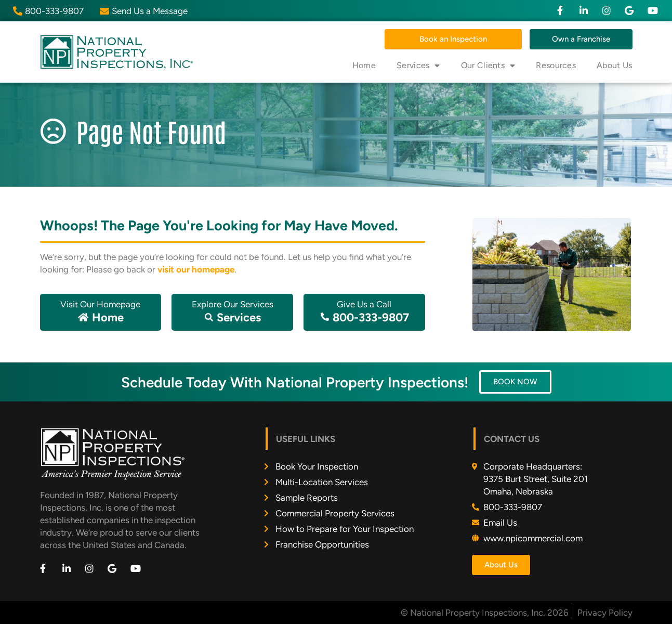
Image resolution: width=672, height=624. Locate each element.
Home (364, 65)
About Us (614, 65)
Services (418, 66)
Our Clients (488, 66)
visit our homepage (196, 269)
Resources (556, 65)
